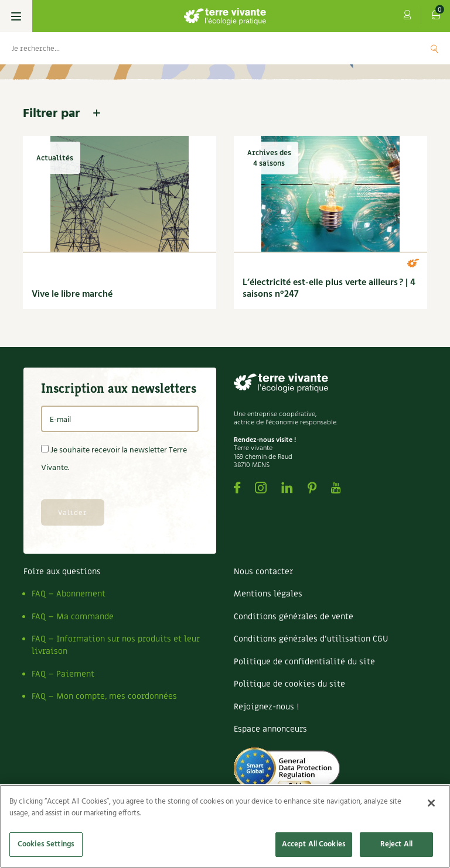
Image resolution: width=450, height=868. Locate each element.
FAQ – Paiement (63, 674)
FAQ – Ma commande (73, 617)
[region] (225, 826)
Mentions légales (268, 594)
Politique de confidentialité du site (304, 662)
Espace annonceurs (270, 729)
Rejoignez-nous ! (266, 707)
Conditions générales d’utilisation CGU (311, 639)
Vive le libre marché (72, 294)
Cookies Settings (46, 844)
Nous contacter (263, 572)
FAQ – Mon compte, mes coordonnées (104, 696)
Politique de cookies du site (289, 684)
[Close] (431, 803)
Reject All (396, 844)
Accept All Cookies (314, 844)
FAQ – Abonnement (69, 594)
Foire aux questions (62, 572)
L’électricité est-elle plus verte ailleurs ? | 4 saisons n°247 (329, 289)
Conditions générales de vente (294, 617)
